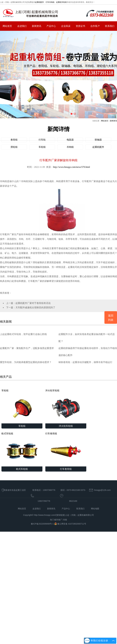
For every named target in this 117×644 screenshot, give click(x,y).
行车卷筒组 (66, 449)
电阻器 (70, 140)
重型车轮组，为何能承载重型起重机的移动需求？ (26, 362)
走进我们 (22, 26)
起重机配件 (39, 2)
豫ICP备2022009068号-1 (43, 524)
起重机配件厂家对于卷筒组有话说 (33, 303)
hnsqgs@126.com (102, 490)
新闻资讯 (37, 26)
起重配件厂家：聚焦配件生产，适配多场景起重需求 (27, 348)
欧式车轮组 (22, 449)
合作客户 (95, 26)
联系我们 (110, 26)
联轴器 (98, 140)
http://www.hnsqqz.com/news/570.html (72, 167)
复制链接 (60, 515)
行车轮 (42, 140)
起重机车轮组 (61, 2)
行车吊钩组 (50, 2)
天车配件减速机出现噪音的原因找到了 (35, 307)
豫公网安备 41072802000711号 (70, 524)
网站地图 (95, 509)
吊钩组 (70, 147)
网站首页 (7, 26)
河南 (65, 520)
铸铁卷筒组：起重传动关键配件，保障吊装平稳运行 (85, 362)
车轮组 (42, 147)
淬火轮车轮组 (66, 406)
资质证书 (80, 26)
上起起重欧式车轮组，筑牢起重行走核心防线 (23, 334)
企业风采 (66, 26)
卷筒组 (14, 140)
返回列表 (111, 318)
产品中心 (51, 26)
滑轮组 (14, 147)
